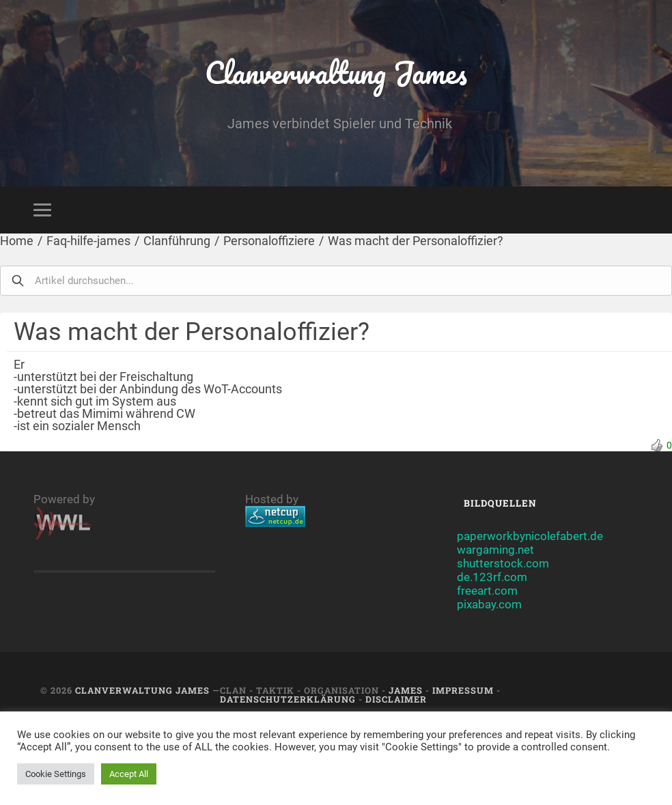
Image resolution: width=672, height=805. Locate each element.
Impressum (463, 690)
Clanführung (177, 241)
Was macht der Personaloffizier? (416, 241)
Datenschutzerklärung (288, 699)
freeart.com (487, 591)
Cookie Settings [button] (56, 774)
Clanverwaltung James (336, 72)
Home (17, 241)
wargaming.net (495, 550)
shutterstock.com (503, 563)
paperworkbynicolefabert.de (530, 536)
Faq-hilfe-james (88, 241)
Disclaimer (396, 699)
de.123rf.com (492, 577)
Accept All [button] (129, 774)
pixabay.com (489, 604)
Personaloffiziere (269, 241)
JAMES (406, 690)
